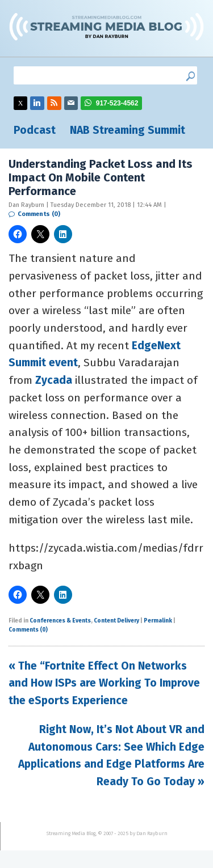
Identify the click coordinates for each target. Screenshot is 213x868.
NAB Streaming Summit (128, 130)
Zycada (54, 380)
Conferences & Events (60, 621)
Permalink (158, 621)
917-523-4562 (117, 103)
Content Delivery (116, 621)
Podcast (35, 130)
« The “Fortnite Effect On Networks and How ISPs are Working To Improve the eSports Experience (104, 683)
